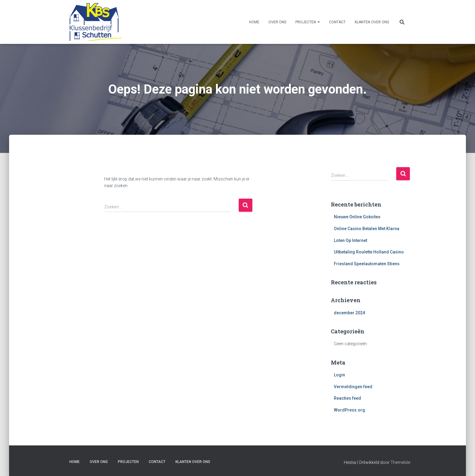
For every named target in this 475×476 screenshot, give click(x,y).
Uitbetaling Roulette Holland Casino (369, 252)
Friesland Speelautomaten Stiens (367, 264)
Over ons (277, 22)
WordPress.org (349, 410)
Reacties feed (347, 398)
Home (254, 22)
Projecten (308, 22)
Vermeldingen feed (353, 387)
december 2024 (349, 313)
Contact (337, 22)
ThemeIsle (400, 462)
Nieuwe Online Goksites (357, 217)
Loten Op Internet (350, 240)
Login (339, 375)
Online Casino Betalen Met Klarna (367, 229)
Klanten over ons (372, 22)
